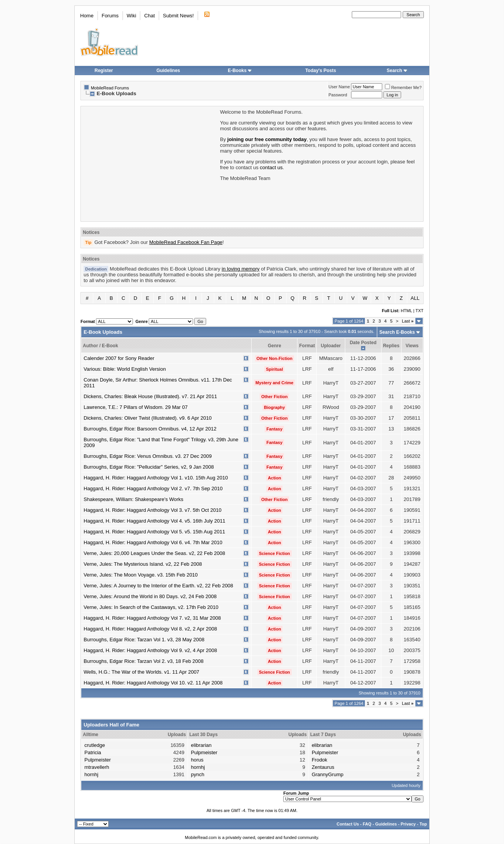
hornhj (91, 774)
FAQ (367, 824)
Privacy (408, 824)
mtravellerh (97, 767)
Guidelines (168, 71)
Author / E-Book (100, 346)
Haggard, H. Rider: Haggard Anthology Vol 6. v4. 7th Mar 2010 (153, 542)
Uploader (331, 346)
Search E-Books (397, 332)
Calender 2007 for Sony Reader (119, 358)
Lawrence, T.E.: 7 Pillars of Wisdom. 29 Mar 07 (136, 407)
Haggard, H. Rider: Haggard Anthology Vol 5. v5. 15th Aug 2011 (154, 532)
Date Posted (363, 343)
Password (338, 95)
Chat (149, 16)
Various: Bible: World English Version (125, 369)
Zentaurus (323, 767)
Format (307, 346)
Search (397, 71)
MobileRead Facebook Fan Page (186, 242)
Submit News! (178, 16)
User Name (339, 87)
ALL (415, 298)
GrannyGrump (328, 774)
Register (104, 71)
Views (412, 346)
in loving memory (240, 269)
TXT (419, 311)
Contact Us (348, 824)
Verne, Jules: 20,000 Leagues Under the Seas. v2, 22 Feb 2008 (154, 553)
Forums (110, 16)
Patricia (93, 752)
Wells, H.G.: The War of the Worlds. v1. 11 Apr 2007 (141, 672)
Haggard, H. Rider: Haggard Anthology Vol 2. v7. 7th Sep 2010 (153, 488)
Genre (275, 346)
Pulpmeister (98, 760)
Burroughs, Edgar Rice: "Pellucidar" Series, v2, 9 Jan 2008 (149, 467)
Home (87, 16)
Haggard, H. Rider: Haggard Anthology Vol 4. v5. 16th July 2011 (155, 521)
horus (197, 760)
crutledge (95, 745)
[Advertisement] (150, 163)
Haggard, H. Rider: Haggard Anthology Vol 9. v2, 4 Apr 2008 (150, 650)
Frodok (319, 760)
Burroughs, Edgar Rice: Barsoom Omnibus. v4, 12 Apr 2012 (150, 429)
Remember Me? (403, 87)
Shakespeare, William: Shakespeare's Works (134, 499)
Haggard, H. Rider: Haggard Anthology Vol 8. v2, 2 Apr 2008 (150, 629)
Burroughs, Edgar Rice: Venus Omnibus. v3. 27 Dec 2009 (148, 456)
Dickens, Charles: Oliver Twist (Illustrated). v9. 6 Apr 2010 (148, 418)
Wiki (132, 16)
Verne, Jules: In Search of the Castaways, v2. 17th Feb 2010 (151, 607)
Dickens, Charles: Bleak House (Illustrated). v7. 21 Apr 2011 (150, 396)
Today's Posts (321, 71)
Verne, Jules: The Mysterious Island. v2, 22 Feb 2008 (143, 564)
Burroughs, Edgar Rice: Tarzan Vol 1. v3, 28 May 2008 (144, 640)
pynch (198, 774)
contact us (271, 167)
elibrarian (201, 745)
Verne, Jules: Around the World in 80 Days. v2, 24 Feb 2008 (150, 596)
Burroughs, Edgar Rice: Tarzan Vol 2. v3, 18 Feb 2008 (144, 661)
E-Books (240, 71)
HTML (407, 311)
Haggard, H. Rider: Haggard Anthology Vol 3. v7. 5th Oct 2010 (153, 510)
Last (408, 321)
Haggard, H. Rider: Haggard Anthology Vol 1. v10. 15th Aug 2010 (156, 478)
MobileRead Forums (110, 88)
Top (423, 824)
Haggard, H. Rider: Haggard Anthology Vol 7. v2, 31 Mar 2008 (152, 618)
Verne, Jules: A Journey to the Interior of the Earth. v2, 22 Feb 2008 (158, 586)
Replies (391, 346)
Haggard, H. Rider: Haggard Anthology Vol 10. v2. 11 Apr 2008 (153, 683)
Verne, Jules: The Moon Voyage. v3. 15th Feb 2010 (141, 575)
